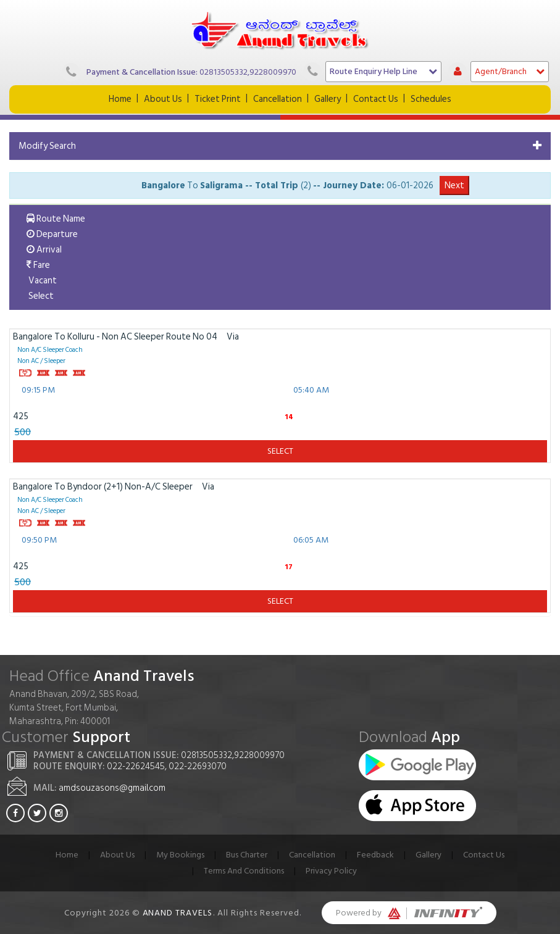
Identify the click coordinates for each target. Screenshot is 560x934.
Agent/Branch (510, 71)
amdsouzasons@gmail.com (112, 788)
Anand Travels (178, 913)
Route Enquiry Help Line (383, 71)
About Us (163, 99)
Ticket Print (218, 99)
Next (454, 186)
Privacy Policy (331, 871)
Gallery (328, 99)
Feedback (375, 855)
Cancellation (278, 99)
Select (280, 451)
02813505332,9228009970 (248, 72)
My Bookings (180, 855)
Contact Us (376, 99)
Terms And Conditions (244, 871)
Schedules (431, 99)
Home (120, 99)
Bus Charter (247, 855)
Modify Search (47, 146)
